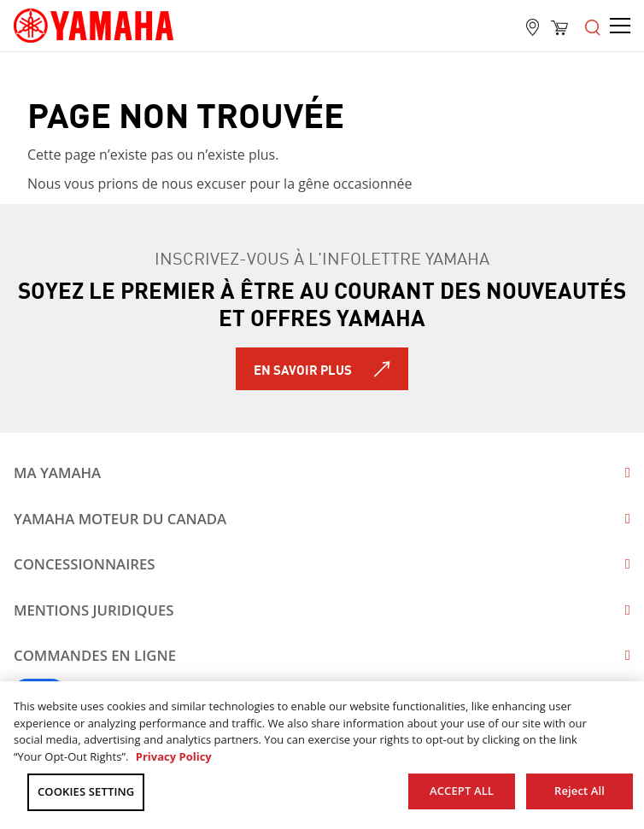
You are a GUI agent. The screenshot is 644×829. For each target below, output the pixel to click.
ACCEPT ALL (462, 791)
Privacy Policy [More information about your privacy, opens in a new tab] (174, 756)
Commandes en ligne (95, 655)
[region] (322, 755)
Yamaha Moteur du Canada (120, 519)
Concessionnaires (85, 564)
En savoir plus (303, 369)
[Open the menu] (593, 26)
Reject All (580, 791)
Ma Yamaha (57, 473)
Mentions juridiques (94, 610)
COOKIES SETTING (86, 791)
